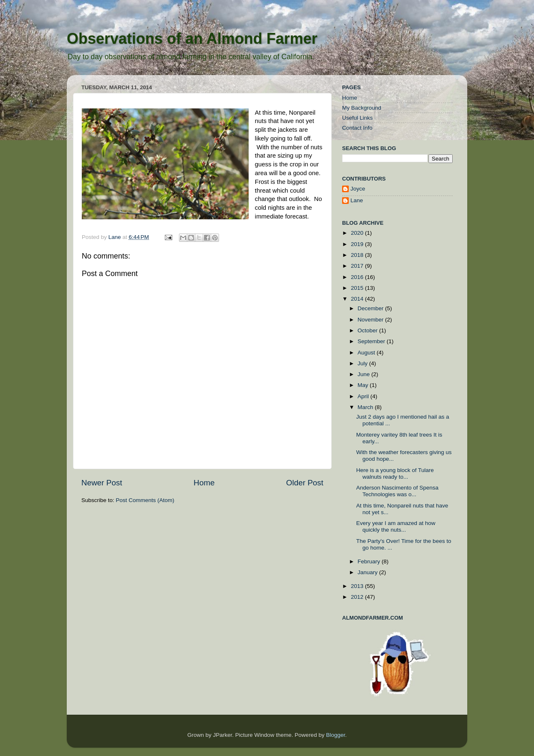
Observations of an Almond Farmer (192, 39)
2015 (358, 288)
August (367, 353)
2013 (358, 586)
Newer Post (102, 483)
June (364, 374)
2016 (358, 277)
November (371, 320)
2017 (358, 266)
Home (204, 483)
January (368, 572)
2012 (358, 597)
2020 (358, 233)
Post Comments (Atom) (145, 500)
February (370, 561)
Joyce (358, 189)
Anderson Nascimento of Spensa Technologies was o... (397, 491)
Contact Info (357, 128)
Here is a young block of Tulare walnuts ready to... (395, 473)
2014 (358, 299)
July (363, 363)
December (371, 308)
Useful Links (358, 118)
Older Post (305, 483)
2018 (358, 255)
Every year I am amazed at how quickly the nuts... (396, 526)
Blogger (335, 735)
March (366, 407)
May (364, 385)
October (368, 330)
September (372, 341)
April (364, 396)
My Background (362, 108)
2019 (358, 244)
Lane (116, 237)
